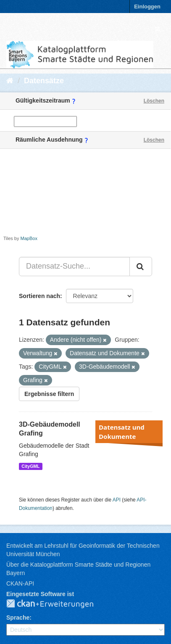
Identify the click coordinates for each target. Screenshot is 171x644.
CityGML (30, 466)
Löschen (154, 101)
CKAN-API (20, 583)
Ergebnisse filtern (49, 394)
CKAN (57, 604)
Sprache (18, 618)
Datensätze (44, 81)
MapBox (29, 238)
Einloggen (147, 7)
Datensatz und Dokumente (122, 432)
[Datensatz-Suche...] (74, 267)
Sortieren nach (39, 296)
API (117, 500)
